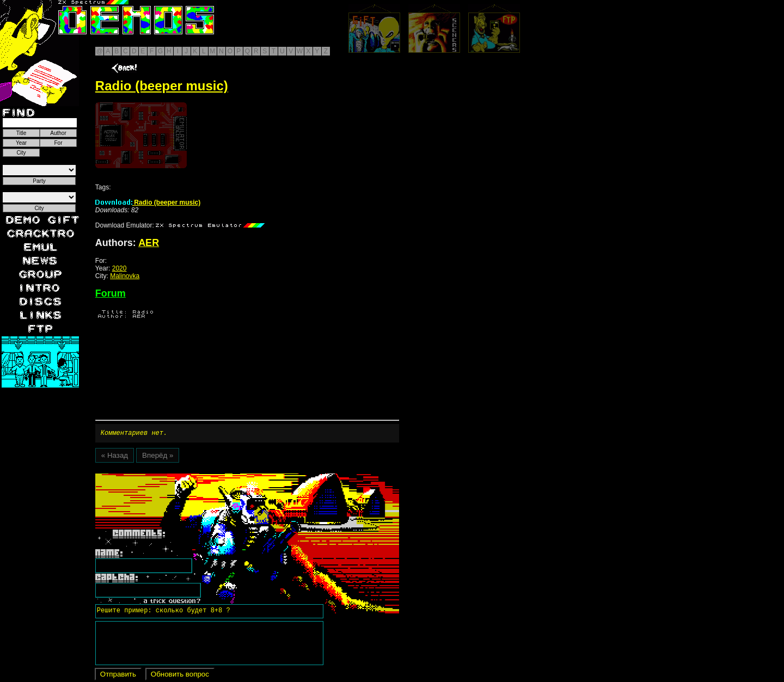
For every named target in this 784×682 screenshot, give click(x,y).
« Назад (115, 457)
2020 (120, 268)
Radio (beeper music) (148, 202)
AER (149, 243)
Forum (111, 293)
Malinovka (125, 276)
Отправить (118, 676)
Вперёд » (158, 457)
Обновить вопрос (180, 676)
